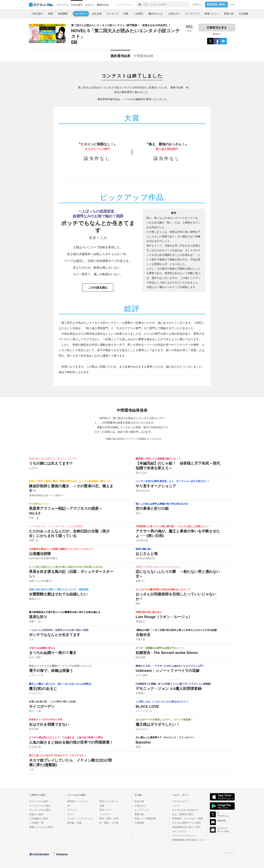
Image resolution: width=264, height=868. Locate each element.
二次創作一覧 (36, 823)
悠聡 (138, 604)
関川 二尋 (35, 711)
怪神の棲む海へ (144, 549)
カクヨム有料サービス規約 (186, 823)
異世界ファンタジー (78, 801)
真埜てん (140, 581)
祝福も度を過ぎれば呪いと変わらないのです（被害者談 (59, 590)
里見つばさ (142, 473)
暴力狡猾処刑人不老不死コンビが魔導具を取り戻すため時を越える (65, 612)
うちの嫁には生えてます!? (51, 463)
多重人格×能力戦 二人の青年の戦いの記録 (52, 702)
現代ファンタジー (109, 801)
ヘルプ (176, 806)
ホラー (71, 814)
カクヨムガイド (180, 801)
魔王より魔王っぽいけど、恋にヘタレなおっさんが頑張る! (60, 684)
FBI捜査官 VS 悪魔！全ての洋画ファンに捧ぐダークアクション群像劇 (173, 684)
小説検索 (139, 823)
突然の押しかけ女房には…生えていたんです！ (54, 459)
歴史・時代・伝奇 (109, 819)
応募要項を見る (217, 28)
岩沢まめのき (143, 491)
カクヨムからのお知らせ (185, 810)
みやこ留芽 (35, 657)
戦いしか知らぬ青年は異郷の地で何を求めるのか (162, 504)
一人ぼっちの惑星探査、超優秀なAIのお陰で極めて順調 (59, 630)
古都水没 (143, 635)
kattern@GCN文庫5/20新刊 (43, 558)
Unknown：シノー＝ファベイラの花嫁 (168, 671)
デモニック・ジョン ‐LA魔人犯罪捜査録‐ (169, 689)
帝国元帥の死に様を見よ (149, 612)
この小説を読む (98, 288)
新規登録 (217, 5)
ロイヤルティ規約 (194, 819)
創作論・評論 (74, 823)
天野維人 (140, 693)
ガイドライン (179, 831)
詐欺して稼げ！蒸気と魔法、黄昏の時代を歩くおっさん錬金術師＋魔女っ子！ (71, 481)
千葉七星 (140, 639)
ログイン (197, 5)
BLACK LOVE (147, 706)
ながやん (34, 468)
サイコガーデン (42, 706)
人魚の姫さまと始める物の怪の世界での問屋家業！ (71, 742)
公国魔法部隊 (40, 554)
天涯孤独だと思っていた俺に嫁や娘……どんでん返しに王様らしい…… (174, 526)
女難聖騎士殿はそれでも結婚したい (58, 594)
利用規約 (177, 819)
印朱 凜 (34, 518)
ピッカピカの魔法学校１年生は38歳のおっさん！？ (163, 590)
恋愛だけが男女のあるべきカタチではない (158, 567)
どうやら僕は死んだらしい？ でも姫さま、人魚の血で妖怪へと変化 (66, 738)
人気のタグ (140, 806)
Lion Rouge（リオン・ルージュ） (164, 617)
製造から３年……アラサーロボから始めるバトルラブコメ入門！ (170, 666)
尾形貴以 (140, 622)
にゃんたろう (36, 693)
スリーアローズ (144, 711)
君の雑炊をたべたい (40, 504)
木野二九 (34, 540)
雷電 (138, 747)
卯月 (138, 513)
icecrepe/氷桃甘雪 (145, 558)
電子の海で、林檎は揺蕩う (51, 671)
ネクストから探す (39, 801)
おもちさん (142, 729)
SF (69, 806)
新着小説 (139, 814)
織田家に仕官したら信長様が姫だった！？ (158, 459)
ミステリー (105, 814)
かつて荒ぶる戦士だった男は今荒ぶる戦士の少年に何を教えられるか (66, 567)
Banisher (143, 742)
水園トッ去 (35, 622)
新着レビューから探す (41, 827)
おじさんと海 (147, 554)
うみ (103, 238)
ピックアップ (142, 810)
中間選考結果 (144, 56)
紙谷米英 (140, 657)
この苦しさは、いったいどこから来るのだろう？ (162, 702)
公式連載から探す (39, 819)
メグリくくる (36, 675)
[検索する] (140, 5)
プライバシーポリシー (184, 836)
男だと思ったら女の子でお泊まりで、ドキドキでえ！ (58, 755)
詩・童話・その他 (109, 823)
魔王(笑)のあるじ (43, 689)
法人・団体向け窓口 (183, 814)
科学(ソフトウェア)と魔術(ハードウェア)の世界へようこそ (60, 666)
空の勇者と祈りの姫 (152, 508)
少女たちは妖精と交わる (42, 648)
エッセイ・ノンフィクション (80, 819)
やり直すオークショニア (156, 486)
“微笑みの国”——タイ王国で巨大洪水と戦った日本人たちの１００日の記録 (176, 630)
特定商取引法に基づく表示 (186, 827)
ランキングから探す (40, 810)
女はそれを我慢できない (49, 724)
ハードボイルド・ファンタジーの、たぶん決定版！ (56, 526)
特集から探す (36, 814)
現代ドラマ (105, 810)
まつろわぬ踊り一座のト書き (53, 653)
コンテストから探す (40, 806)
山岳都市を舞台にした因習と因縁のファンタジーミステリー (61, 549)
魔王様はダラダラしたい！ (158, 724)
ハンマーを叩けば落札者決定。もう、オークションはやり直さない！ (173, 481)
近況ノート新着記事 (145, 819)
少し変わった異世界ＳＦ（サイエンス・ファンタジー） (165, 738)
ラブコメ (72, 810)
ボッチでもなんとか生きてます (55, 635)
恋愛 (102, 806)
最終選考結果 (120, 56)
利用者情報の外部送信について (189, 840)
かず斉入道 (142, 540)
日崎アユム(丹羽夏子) (40, 581)
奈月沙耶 (34, 729)
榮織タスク (35, 599)
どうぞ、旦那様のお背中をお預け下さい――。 (161, 648)
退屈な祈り (38, 617)
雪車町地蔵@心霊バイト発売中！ (47, 495)
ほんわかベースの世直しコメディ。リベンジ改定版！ (164, 720)
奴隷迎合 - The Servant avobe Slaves (167, 653)
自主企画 (139, 801)
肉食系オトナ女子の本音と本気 (46, 720)
